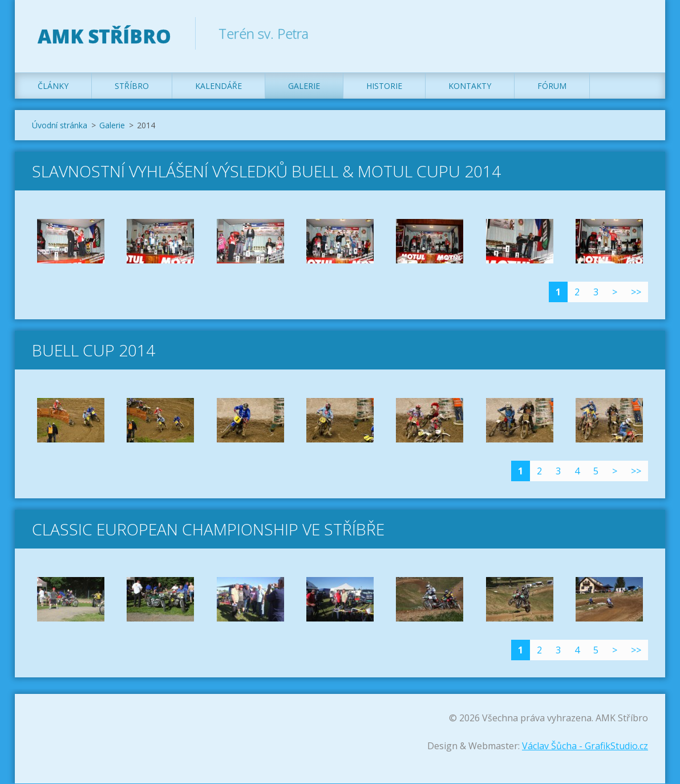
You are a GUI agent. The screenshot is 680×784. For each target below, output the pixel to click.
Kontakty (470, 86)
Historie (384, 86)
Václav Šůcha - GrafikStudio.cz (585, 746)
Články (53, 86)
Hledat (636, 33)
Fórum (552, 86)
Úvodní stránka (60, 126)
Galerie (304, 86)
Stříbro (132, 86)
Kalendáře (218, 86)
